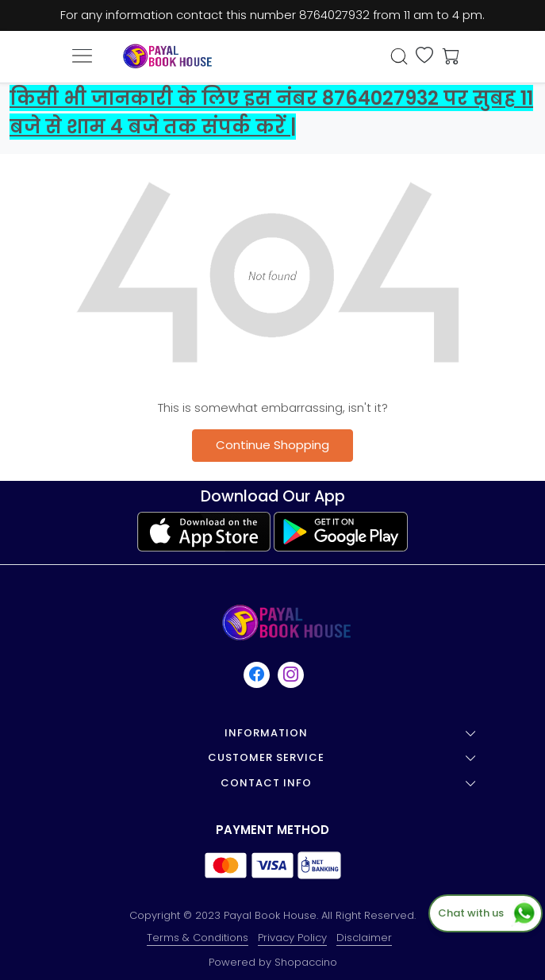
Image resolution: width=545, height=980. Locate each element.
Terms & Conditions (198, 938)
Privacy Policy (292, 938)
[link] (399, 56)
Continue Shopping (272, 445)
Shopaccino (306, 962)
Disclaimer (364, 938)
